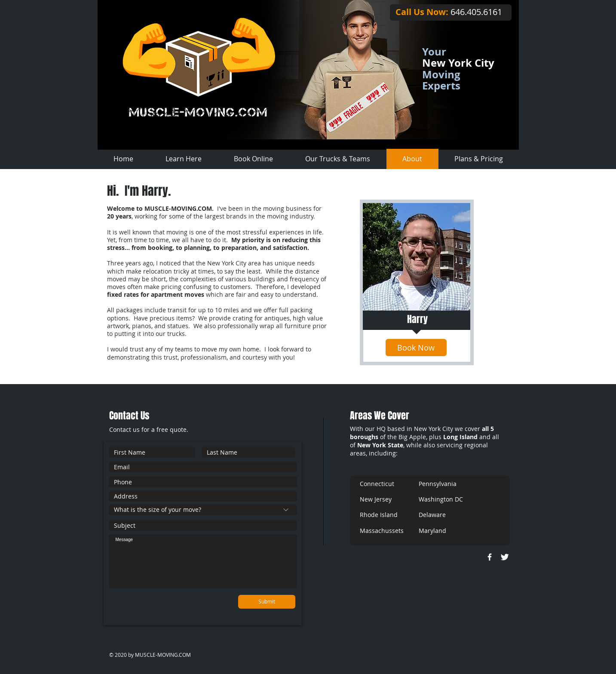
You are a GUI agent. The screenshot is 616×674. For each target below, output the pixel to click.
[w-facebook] (490, 557)
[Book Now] (416, 348)
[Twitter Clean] (505, 557)
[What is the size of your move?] (203, 510)
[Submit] (267, 602)
